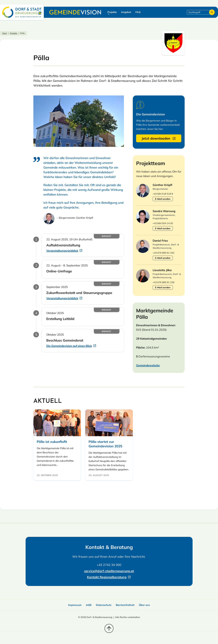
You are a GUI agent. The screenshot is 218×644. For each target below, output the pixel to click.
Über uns (144, 605)
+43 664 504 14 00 (163, 223)
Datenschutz (104, 605)
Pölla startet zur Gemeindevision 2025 (105, 444)
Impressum (75, 605)
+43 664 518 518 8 (163, 194)
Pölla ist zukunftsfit (52, 442)
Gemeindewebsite (148, 365)
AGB (89, 605)
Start (5, 33)
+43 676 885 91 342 (163, 253)
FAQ (138, 12)
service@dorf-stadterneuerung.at (109, 571)
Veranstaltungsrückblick (62, 251)
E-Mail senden (163, 199)
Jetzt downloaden (156, 138)
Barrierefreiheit (125, 605)
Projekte (112, 12)
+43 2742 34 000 (109, 565)
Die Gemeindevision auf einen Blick (69, 346)
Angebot (126, 12)
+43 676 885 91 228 (163, 282)
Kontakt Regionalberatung (107, 577)
